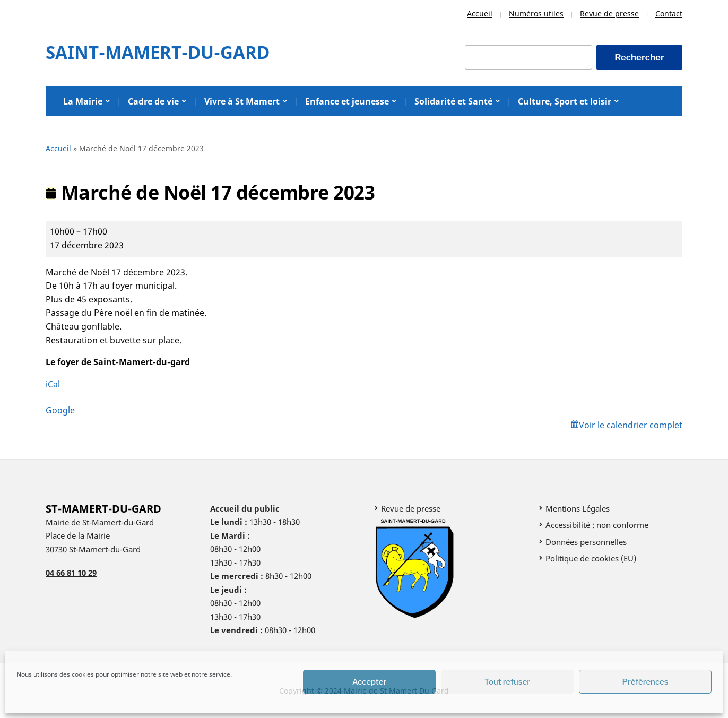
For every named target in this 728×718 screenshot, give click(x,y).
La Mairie (83, 101)
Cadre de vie (153, 101)
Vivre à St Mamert (242, 101)
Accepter (370, 682)
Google (60, 410)
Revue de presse (609, 14)
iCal (53, 384)
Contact (669, 14)
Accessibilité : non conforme (597, 525)
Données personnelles (586, 542)
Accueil (480, 14)
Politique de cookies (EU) (591, 558)
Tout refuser (508, 682)
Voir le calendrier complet (631, 425)
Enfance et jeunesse (347, 101)
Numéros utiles (536, 14)
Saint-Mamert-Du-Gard (158, 52)
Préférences (645, 682)
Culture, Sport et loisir (565, 101)
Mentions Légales (578, 508)
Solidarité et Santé (453, 101)
